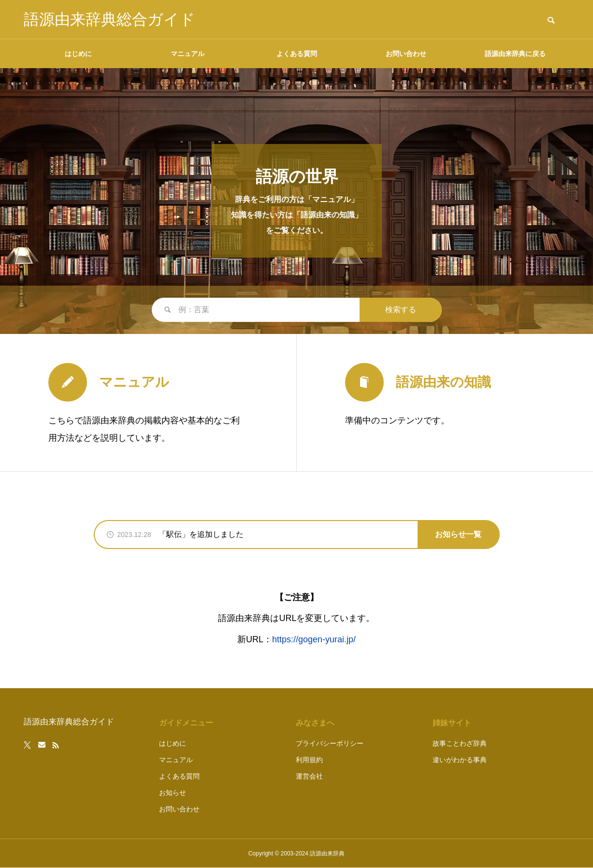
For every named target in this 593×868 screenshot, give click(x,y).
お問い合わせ (406, 54)
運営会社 (309, 776)
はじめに (78, 54)
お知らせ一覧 (458, 534)
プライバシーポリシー (330, 743)
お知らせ (173, 793)
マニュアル (188, 54)
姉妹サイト (452, 723)
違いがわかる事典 (460, 760)
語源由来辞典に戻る (515, 54)
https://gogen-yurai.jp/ (314, 639)
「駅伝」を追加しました (201, 534)
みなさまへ (315, 723)
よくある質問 (297, 54)
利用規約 (309, 760)
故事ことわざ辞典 (460, 743)
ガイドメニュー (186, 723)
